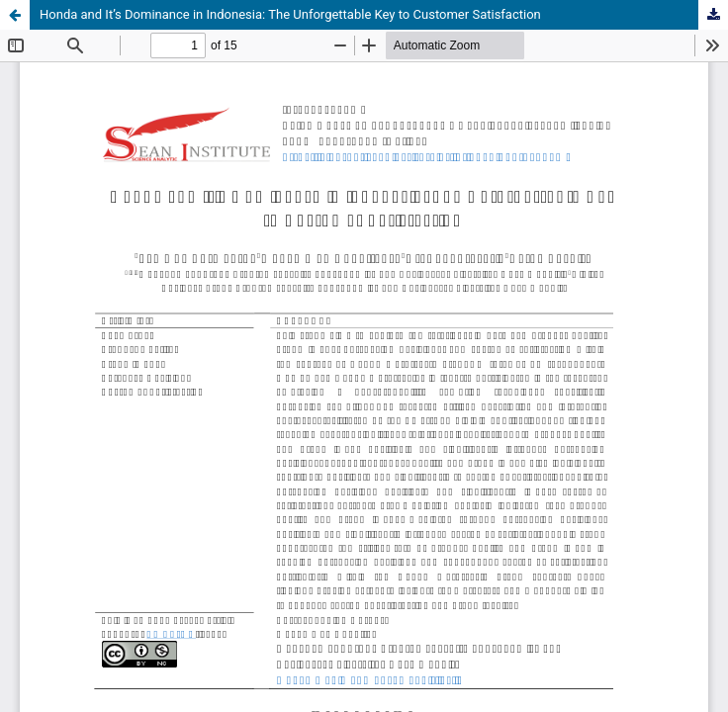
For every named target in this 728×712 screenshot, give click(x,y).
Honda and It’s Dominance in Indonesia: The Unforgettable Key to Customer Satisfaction (290, 14)
